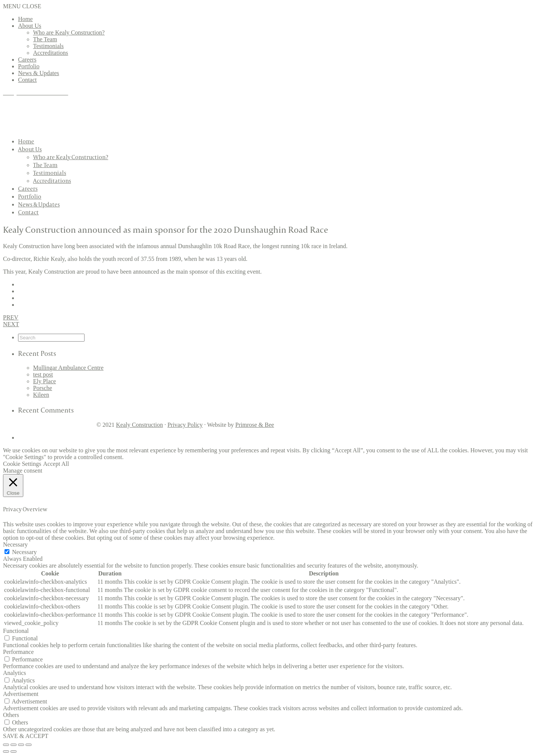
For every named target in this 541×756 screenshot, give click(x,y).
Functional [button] (16, 631)
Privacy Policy (185, 425)
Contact (27, 80)
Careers (27, 59)
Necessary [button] (15, 544)
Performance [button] (18, 652)
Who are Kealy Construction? (69, 32)
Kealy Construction (140, 425)
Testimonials (48, 46)
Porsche (43, 388)
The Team (45, 39)
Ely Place (45, 381)
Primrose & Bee (255, 425)
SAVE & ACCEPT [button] (26, 736)
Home (25, 19)
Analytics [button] (14, 673)
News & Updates (39, 73)
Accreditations (51, 53)
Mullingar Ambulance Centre (68, 368)
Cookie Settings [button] (22, 464)
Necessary (24, 552)
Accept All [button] (56, 464)
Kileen (41, 395)
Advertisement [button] (21, 694)
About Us (30, 26)
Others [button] (11, 715)
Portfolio (29, 66)
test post (43, 374)
